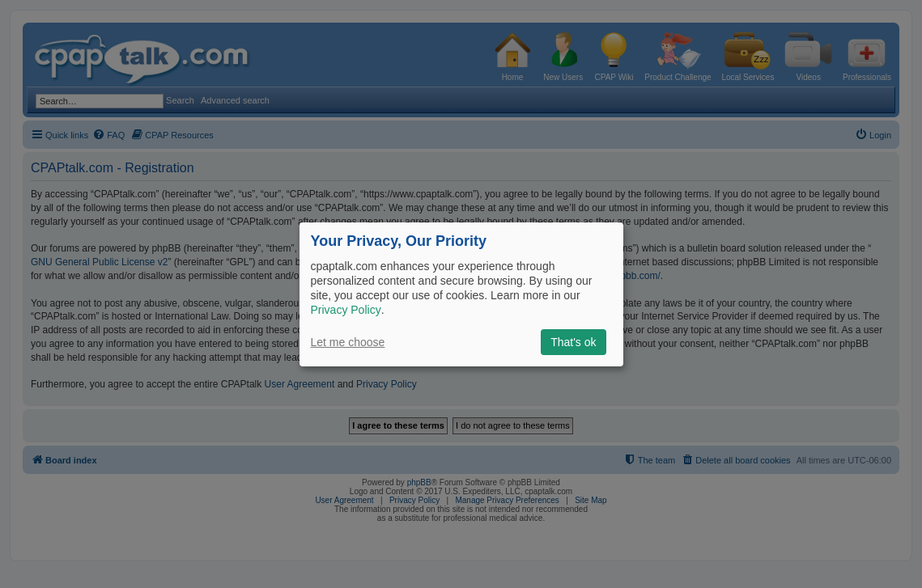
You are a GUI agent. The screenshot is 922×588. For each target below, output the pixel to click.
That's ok (573, 342)
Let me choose (348, 342)
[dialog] (461, 294)
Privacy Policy (346, 310)
